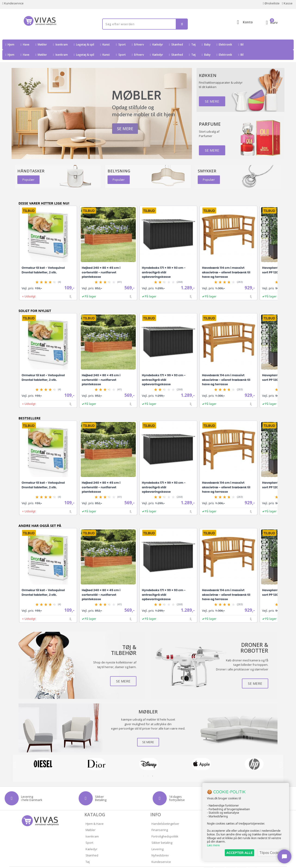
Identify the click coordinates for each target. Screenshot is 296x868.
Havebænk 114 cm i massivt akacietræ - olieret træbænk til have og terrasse (226, 262)
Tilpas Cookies (271, 853)
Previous (15, 755)
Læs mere (213, 845)
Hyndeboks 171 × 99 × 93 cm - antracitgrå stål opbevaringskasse (164, 262)
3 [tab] (153, 766)
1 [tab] (143, 766)
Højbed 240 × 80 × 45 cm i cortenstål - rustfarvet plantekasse (101, 262)
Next (281, 755)
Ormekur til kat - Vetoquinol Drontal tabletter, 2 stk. (43, 260)
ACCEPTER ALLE (239, 853)
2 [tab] (148, 766)
